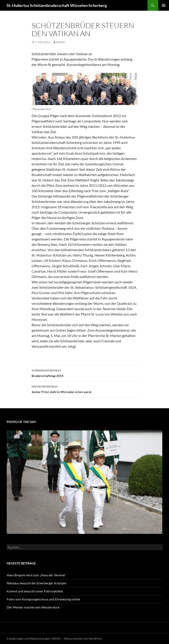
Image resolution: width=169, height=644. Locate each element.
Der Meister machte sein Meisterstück (33, 607)
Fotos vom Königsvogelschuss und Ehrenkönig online (43, 599)
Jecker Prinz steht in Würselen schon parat (85, 389)
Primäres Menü (164, 5)
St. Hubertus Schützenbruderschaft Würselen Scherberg (57, 5)
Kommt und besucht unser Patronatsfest (35, 591)
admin (61, 42)
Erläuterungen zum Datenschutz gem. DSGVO (34, 639)
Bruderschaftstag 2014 (85, 373)
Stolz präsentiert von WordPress (83, 639)
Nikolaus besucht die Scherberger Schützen (37, 583)
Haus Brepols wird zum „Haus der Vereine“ (36, 575)
